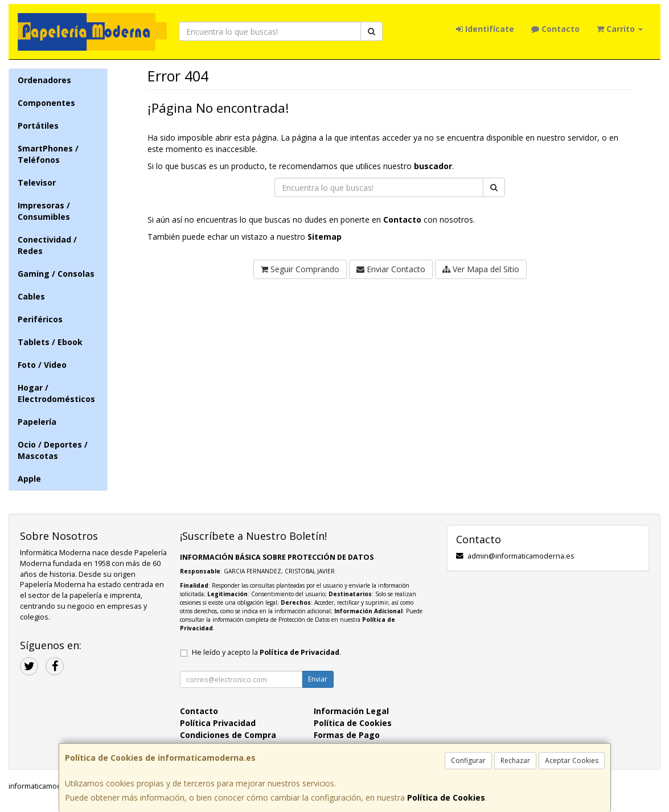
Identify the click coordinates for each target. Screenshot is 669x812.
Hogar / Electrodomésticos (56, 393)
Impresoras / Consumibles (44, 211)
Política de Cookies (446, 797)
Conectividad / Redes (47, 245)
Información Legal (351, 711)
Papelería (37, 422)
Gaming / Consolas (56, 274)
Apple (29, 479)
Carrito (620, 29)
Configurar (468, 760)
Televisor (37, 183)
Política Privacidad (218, 723)
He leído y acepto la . (266, 652)
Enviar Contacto (391, 269)
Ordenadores (44, 80)
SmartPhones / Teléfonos (48, 154)
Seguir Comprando (300, 269)
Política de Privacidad (299, 652)
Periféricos (40, 319)
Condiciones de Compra (228, 735)
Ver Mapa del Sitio (481, 269)
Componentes (46, 103)
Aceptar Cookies (572, 760)
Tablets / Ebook (50, 342)
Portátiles (38, 126)
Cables (31, 296)
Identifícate (485, 29)
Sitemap (325, 237)
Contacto (555, 29)
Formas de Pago (347, 735)
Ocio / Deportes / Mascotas (53, 450)
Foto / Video (42, 365)
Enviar (318, 679)
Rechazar (515, 760)
